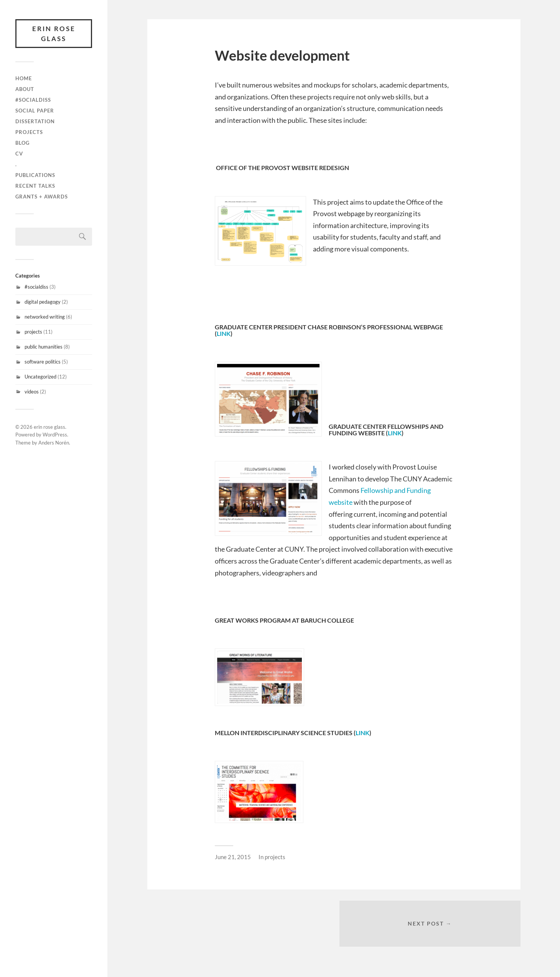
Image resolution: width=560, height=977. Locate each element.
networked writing (45, 317)
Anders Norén (54, 443)
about (25, 89)
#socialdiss (36, 287)
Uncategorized (40, 377)
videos (32, 392)
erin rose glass (54, 34)
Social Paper (35, 111)
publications (35, 175)
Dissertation (35, 121)
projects (29, 132)
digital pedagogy (43, 302)
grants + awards (42, 197)
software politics (43, 362)
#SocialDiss (33, 100)
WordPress (55, 435)
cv (19, 154)
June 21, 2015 (233, 857)
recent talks (35, 186)
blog (22, 143)
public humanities (44, 347)
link (224, 333)
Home (24, 78)
